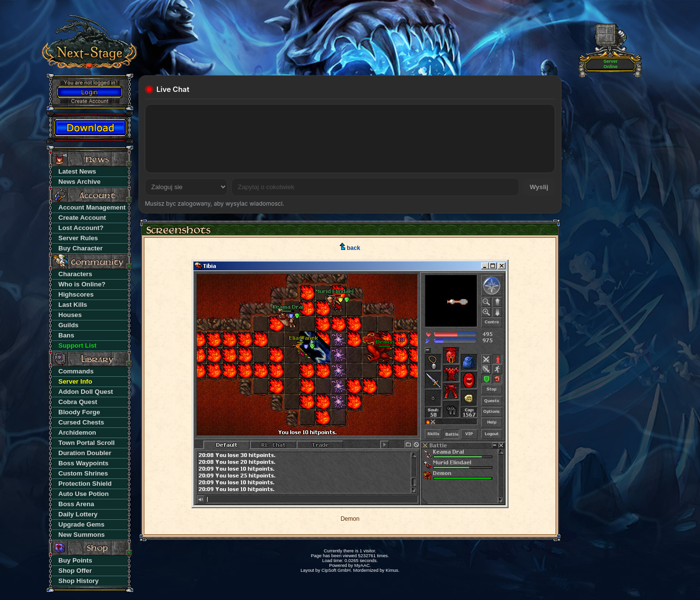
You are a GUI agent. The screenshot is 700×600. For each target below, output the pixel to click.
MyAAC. (363, 565)
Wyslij (539, 187)
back (350, 248)
